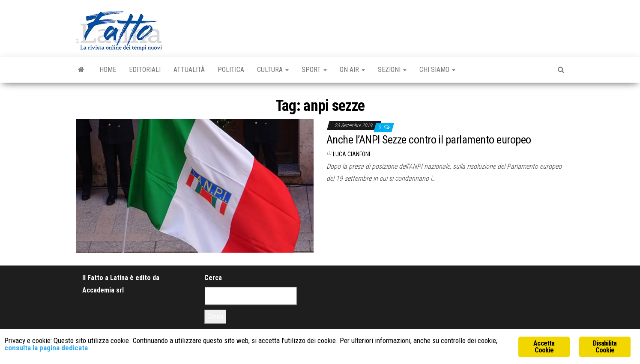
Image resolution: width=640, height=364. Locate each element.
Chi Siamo (437, 70)
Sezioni (392, 70)
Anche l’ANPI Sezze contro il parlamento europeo (429, 140)
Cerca (213, 278)
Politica (231, 70)
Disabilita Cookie (605, 347)
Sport (314, 70)
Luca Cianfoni (351, 154)
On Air (352, 70)
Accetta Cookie (544, 347)
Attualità (189, 70)
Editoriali (145, 70)
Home (108, 70)
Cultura (273, 70)
